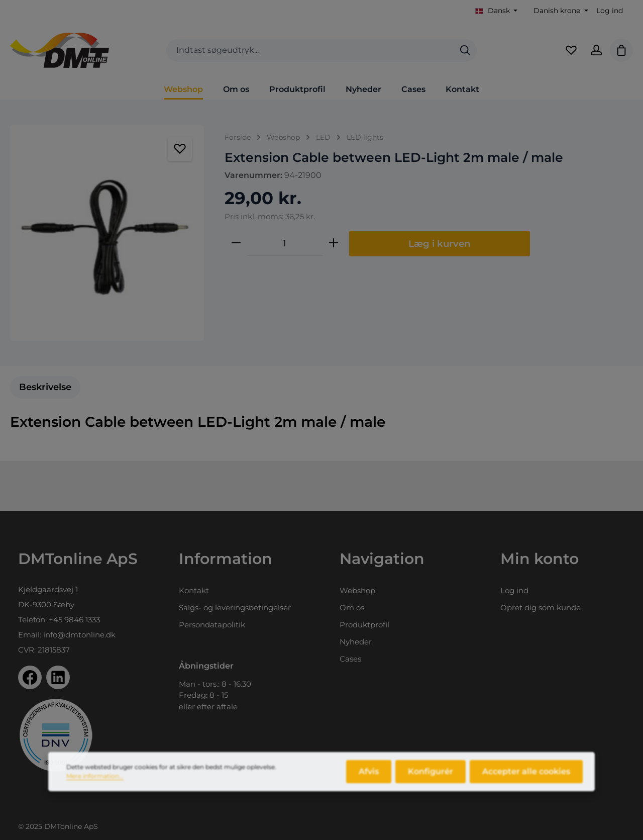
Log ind (610, 11)
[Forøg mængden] (334, 243)
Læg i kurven (440, 244)
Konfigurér (431, 779)
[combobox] (310, 51)
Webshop (357, 590)
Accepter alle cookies (526, 779)
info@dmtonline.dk (79, 635)
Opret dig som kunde (541, 608)
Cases (350, 659)
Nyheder (356, 642)
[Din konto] (596, 50)
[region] (107, 233)
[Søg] (465, 51)
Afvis (369, 779)
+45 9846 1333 (74, 620)
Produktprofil (364, 625)
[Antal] (285, 243)
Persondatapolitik (212, 625)
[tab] (45, 387)
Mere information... (95, 784)
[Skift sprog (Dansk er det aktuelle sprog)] (497, 11)
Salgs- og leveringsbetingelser (235, 608)
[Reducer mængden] (236, 243)
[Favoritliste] (571, 50)
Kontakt (194, 590)
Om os (352, 608)
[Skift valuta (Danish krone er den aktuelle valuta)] (560, 11)
